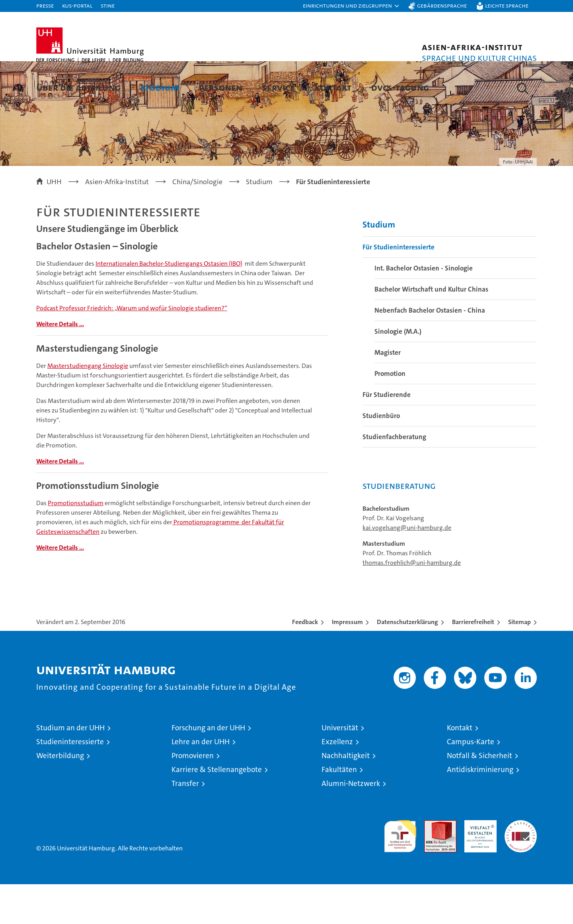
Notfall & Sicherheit (479, 795)
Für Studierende (387, 434)
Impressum (347, 662)
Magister (388, 392)
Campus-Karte (471, 781)
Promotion (390, 413)
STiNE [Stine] (108, 5)
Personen (221, 87)
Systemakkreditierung (521, 864)
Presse (45, 5)
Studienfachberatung (394, 477)
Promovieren (193, 795)
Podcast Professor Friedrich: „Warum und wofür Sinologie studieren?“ (132, 348)
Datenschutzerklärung (407, 662)
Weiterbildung (60, 795)
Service (279, 87)
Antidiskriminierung (480, 809)
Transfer (185, 823)
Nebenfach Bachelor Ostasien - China (430, 350)
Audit (432, 864)
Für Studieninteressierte (399, 287)
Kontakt (333, 87)
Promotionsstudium (76, 543)
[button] (351, 6)
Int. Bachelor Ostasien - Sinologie (424, 308)
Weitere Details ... (60, 364)
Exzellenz (337, 781)
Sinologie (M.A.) (398, 371)
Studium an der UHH (70, 767)
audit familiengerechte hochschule (400, 872)
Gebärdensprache (442, 5)
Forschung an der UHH (208, 767)
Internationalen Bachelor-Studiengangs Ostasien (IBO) (169, 303)
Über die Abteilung (78, 87)
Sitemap (519, 662)
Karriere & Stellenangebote (217, 809)
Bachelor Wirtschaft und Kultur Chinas (431, 329)
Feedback (305, 662)
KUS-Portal (77, 5)
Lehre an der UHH (201, 781)
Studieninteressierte (70, 781)
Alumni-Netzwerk (351, 823)
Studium (160, 87)
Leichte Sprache (507, 5)
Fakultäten (339, 809)
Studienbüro (381, 455)
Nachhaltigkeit (346, 795)
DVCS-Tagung (400, 87)
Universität (340, 767)
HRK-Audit (478, 864)
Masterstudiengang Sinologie (88, 406)
